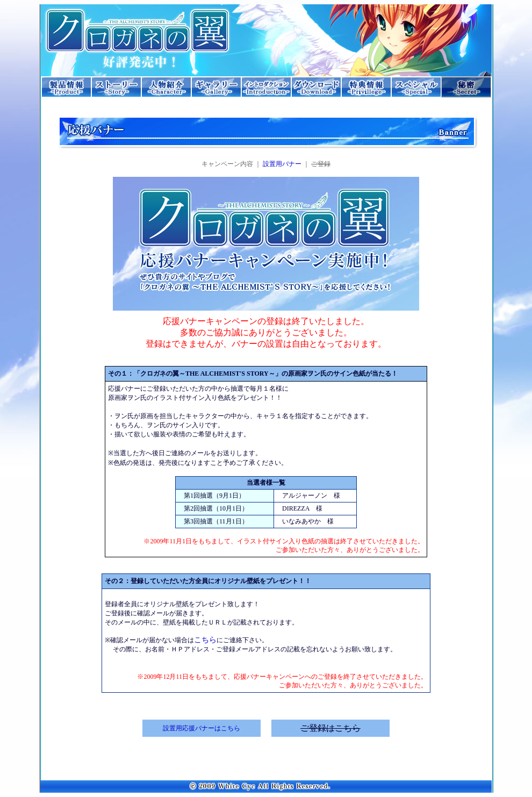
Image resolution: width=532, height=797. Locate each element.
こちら (205, 640)
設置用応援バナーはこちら (202, 728)
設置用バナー (282, 164)
